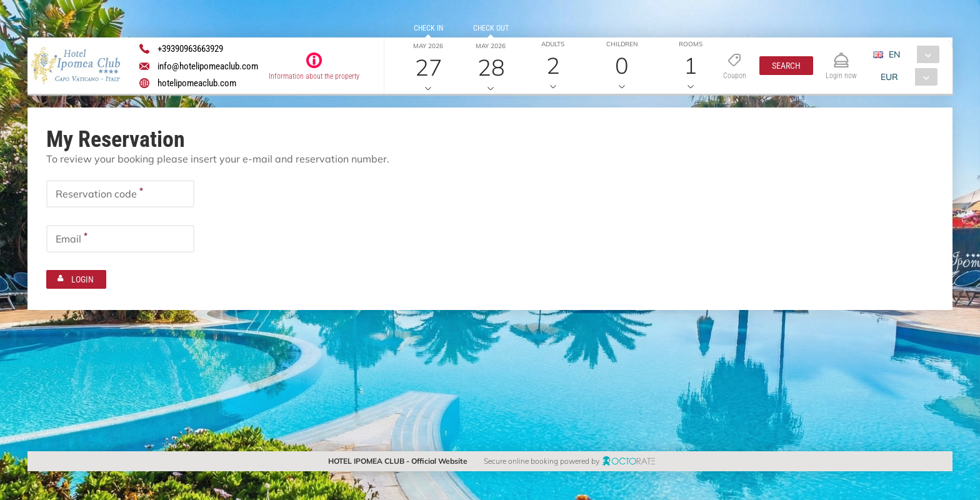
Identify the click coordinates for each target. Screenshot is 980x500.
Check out (490, 28)
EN (894, 54)
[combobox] (910, 54)
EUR (889, 77)
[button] (786, 66)
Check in (428, 28)
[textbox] (120, 194)
